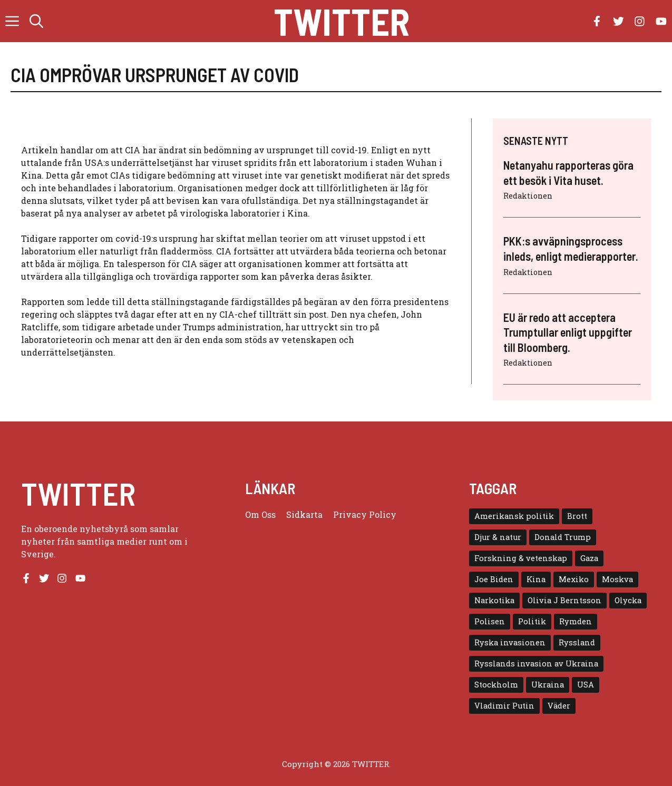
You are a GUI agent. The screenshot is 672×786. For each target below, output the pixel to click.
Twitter (342, 21)
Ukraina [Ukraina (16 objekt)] (548, 685)
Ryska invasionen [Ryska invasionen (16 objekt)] (510, 642)
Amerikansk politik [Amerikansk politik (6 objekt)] (514, 516)
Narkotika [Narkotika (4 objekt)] (494, 600)
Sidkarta (304, 514)
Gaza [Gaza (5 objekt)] (589, 558)
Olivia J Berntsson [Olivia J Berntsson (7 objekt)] (564, 600)
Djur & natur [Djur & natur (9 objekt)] (498, 537)
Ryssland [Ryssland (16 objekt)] (577, 642)
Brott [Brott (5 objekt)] (577, 516)
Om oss (260, 514)
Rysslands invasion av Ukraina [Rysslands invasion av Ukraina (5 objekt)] (536, 664)
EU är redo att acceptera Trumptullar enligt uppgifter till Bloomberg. (568, 332)
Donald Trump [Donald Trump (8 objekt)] (563, 537)
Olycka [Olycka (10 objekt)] (628, 600)
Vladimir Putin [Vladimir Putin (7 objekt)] (504, 706)
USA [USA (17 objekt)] (586, 685)
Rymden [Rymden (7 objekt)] (576, 621)
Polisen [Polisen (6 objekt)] (490, 621)
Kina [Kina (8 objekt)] (536, 579)
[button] (36, 21)
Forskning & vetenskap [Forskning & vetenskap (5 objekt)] (521, 558)
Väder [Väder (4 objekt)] (559, 706)
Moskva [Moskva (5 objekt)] (617, 579)
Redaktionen (528, 196)
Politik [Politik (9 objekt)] (532, 621)
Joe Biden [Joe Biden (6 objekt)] (494, 579)
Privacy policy (365, 514)
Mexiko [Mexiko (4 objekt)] (574, 579)
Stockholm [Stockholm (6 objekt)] (496, 685)
